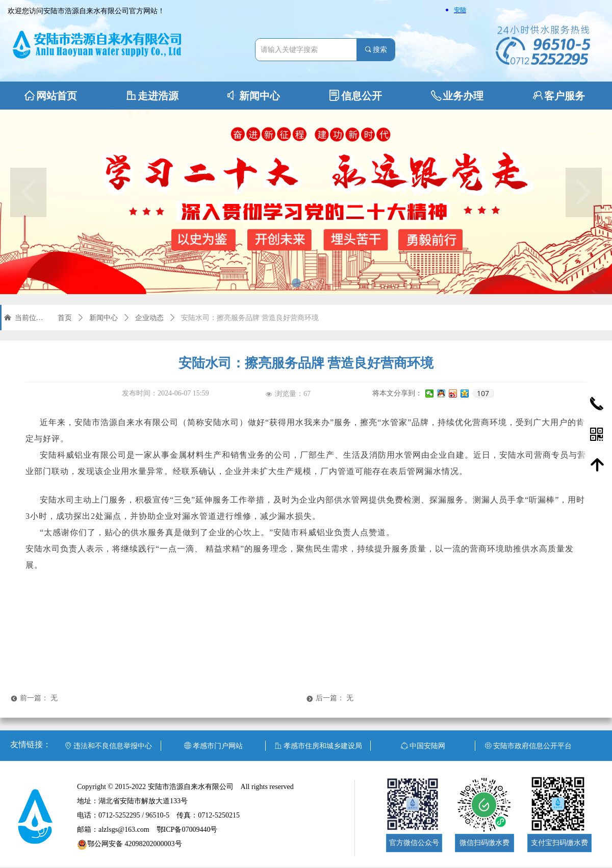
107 (483, 393)
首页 (65, 318)
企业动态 (149, 318)
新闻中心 (104, 318)
